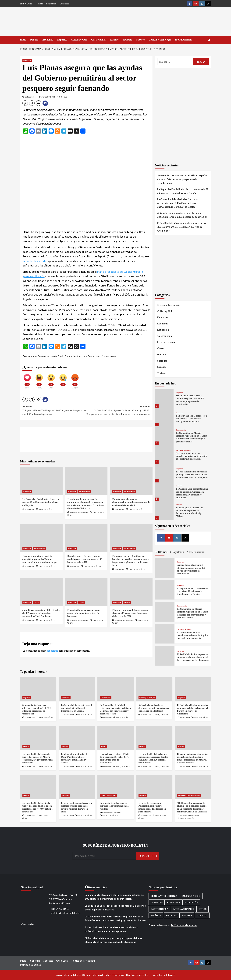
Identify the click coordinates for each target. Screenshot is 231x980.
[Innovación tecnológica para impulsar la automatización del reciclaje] (116, 787)
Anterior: (54, 411)
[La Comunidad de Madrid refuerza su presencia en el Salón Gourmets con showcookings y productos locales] (164, 436)
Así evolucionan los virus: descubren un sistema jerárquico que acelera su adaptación (182, 215)
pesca (113, 356)
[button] (25, 103)
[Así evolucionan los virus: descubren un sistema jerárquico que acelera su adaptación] (164, 454)
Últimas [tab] (162, 552)
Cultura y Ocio (79, 40)
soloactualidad (31, 97)
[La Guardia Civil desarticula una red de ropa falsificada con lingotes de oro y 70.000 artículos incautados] (38, 787)
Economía (48, 40)
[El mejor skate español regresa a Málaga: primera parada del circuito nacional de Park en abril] (77, 787)
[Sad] (63, 380)
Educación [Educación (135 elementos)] (191, 902)
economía (52, 356)
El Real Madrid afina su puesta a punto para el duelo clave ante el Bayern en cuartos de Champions (182, 227)
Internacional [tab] (197, 552)
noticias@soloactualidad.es (66, 913)
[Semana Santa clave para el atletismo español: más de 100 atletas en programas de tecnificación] (164, 398)
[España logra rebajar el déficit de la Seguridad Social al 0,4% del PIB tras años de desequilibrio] (116, 738)
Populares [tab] (177, 552)
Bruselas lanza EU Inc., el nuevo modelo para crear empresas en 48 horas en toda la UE (85, 559)
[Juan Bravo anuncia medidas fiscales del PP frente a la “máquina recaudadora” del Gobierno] (41, 592)
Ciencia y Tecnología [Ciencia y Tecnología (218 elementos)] (164, 896)
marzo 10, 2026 (44, 620)
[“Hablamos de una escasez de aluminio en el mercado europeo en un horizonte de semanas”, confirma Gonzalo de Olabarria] (86, 481)
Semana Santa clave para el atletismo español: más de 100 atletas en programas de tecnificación (183, 179)
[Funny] (39, 380)
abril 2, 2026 (43, 815)
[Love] (27, 380)
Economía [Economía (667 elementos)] (174, 902)
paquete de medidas (35, 261)
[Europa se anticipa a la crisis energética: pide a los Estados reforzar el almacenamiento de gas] (41, 538)
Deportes (62, 40)
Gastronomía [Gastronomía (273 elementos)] (159, 909)
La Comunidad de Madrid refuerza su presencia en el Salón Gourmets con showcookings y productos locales (178, 203)
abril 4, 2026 (82, 767)
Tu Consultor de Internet (184, 925)
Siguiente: (118, 411)
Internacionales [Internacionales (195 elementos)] (183, 909)
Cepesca (42, 356)
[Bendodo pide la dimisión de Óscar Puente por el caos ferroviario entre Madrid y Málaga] (164, 510)
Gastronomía (98, 40)
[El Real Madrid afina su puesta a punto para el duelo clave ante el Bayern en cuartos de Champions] (164, 473)
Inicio (40, 4)
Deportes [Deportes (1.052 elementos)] (157, 902)
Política (34, 40)
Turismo (114, 40)
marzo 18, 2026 (134, 569)
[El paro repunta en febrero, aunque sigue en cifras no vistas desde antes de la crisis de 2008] (131, 592)
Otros (161, 348)
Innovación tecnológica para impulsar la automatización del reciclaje (114, 806)
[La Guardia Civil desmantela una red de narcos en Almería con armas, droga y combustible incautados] (164, 492)
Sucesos (140, 40)
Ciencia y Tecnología (160, 40)
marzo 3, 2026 (98, 620)
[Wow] (51, 380)
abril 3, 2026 (198, 767)
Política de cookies (30, 965)
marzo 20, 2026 (89, 566)
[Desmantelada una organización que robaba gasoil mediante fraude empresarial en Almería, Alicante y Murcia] (193, 738)
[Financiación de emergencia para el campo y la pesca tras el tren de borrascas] (86, 592)
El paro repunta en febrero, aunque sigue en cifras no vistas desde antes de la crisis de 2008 (130, 613)
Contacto (64, 4)
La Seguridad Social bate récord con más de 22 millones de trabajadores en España (41, 502)
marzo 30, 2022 (48, 97)
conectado (52, 651)
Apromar (33, 356)
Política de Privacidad (83, 961)
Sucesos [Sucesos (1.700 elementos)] (187, 915)
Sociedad (127, 40)
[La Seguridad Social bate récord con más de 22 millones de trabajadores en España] (41, 481)
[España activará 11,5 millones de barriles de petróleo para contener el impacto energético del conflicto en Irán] (131, 538)
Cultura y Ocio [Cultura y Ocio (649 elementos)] (191, 896)
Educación (163, 330)
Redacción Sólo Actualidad (79, 512)
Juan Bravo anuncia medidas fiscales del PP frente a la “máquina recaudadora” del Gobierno (41, 613)
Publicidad (51, 4)
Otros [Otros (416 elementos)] (203, 909)
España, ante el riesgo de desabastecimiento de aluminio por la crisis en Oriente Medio (131, 502)
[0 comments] (58, 97)
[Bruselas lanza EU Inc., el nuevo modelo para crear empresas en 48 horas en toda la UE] (86, 538)
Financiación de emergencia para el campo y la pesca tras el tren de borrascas (85, 613)
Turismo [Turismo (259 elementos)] (202, 915)
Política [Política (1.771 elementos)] (156, 915)
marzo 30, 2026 (98, 512)
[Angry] (75, 380)
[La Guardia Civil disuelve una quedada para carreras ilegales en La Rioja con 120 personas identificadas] (154, 738)
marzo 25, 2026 (134, 509)
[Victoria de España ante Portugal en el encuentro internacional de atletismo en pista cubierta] (154, 787)
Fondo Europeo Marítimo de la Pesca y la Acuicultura (84, 356)
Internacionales (183, 40)
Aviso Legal (62, 961)
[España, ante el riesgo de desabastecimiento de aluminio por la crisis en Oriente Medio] (131, 481)
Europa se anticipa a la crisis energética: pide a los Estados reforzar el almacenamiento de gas (40, 559)
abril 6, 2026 (43, 509)
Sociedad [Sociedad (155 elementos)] (172, 915)
